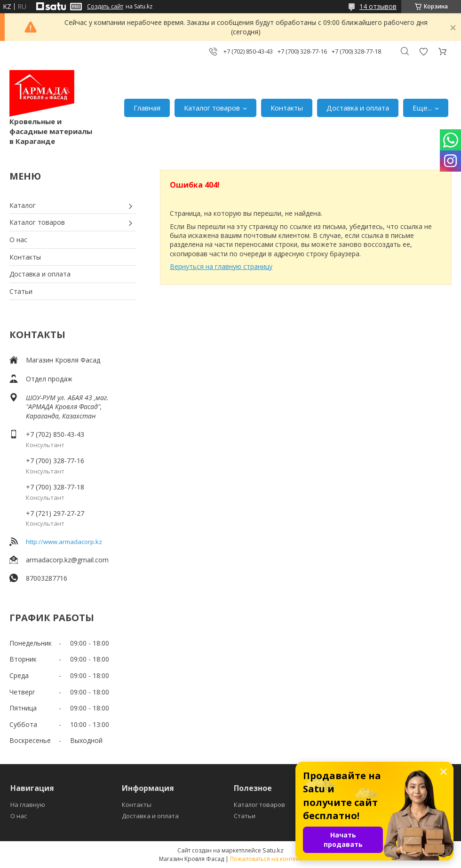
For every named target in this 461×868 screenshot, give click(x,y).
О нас (18, 240)
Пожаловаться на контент (266, 859)
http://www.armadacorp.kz (64, 542)
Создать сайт (105, 7)
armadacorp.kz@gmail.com (67, 560)
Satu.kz (273, 850)
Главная (147, 108)
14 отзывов (378, 6)
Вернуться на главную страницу (221, 266)
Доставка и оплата (358, 108)
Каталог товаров (212, 108)
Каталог (23, 205)
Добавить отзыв (423, 51)
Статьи (21, 291)
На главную (28, 805)
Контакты (287, 108)
